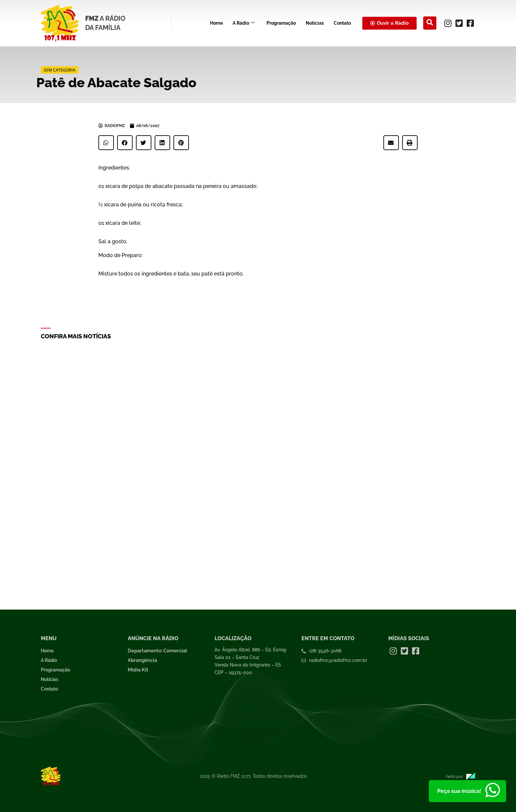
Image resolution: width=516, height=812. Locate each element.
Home (216, 23)
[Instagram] (448, 23)
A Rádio (244, 23)
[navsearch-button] (430, 23)
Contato (342, 23)
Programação (281, 23)
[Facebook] (470, 23)
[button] (106, 143)
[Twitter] (459, 23)
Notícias (315, 23)
